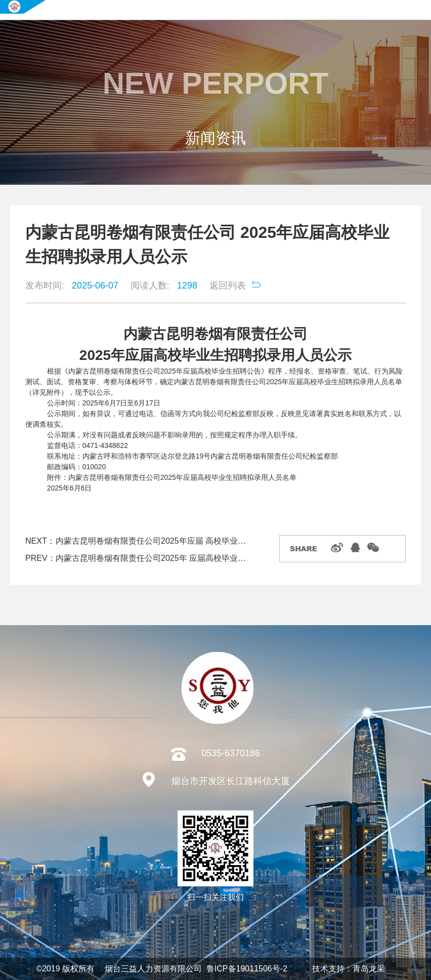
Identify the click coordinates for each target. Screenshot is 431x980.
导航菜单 (422, 10)
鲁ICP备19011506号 (243, 969)
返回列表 (228, 285)
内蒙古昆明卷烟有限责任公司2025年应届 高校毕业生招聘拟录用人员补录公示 (155, 541)
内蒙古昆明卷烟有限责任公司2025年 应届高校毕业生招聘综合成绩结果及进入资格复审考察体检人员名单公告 (155, 558)
